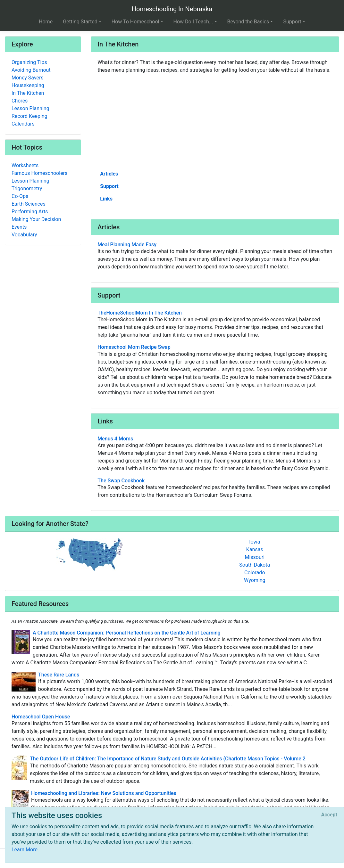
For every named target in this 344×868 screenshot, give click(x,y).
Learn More (25, 850)
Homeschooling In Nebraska (172, 9)
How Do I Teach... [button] (193, 22)
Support (109, 186)
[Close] (329, 815)
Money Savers (28, 78)
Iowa (255, 542)
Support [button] (292, 22)
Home (46, 22)
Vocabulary (24, 235)
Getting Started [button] (80, 22)
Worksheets (25, 165)
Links (106, 199)
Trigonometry (27, 188)
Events (19, 227)
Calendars (23, 124)
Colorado (255, 573)
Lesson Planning (30, 108)
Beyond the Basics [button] (248, 22)
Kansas (255, 549)
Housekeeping (28, 85)
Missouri (255, 557)
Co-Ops (20, 196)
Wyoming (255, 580)
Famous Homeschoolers (39, 173)
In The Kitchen (28, 93)
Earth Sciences (29, 204)
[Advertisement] (215, 121)
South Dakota (255, 565)
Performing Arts (30, 212)
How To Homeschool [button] (135, 22)
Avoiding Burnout (31, 70)
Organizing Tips (29, 62)
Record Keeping (29, 116)
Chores (20, 101)
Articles (109, 174)
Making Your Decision (36, 219)
